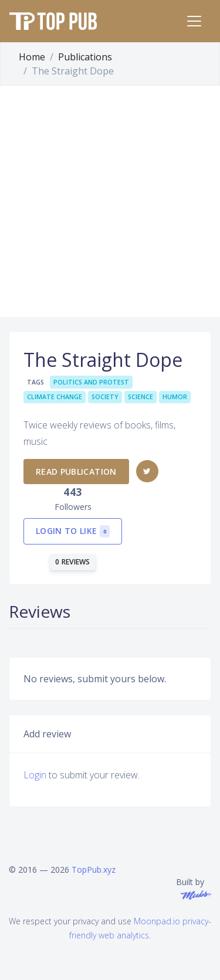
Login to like (73, 531)
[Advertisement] (110, 201)
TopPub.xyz (94, 870)
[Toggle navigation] (194, 21)
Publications (85, 57)
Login (35, 775)
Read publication (76, 472)
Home (32, 57)
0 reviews (73, 562)
